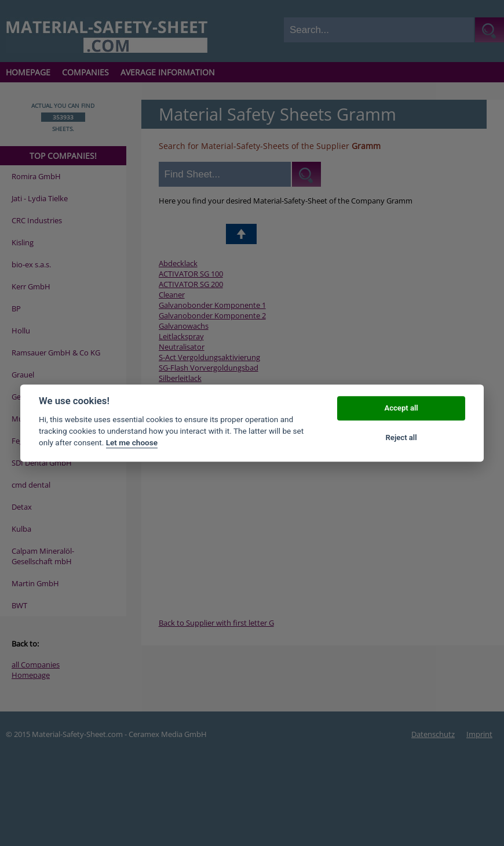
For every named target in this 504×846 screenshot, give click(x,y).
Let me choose (132, 443)
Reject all (401, 437)
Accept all (401, 409)
